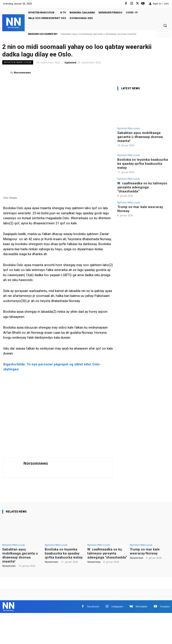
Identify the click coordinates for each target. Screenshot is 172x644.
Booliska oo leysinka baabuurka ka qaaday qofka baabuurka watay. (142, 156)
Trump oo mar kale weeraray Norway (138, 189)
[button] (165, 26)
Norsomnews (22, 72)
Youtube (165, 564)
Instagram (117, 564)
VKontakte (141, 564)
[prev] (160, 34)
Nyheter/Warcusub (18, 62)
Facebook (93, 564)
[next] (167, 34)
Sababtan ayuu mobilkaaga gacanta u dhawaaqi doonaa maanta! (99, 34)
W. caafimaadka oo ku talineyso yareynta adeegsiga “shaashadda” (140, 173)
